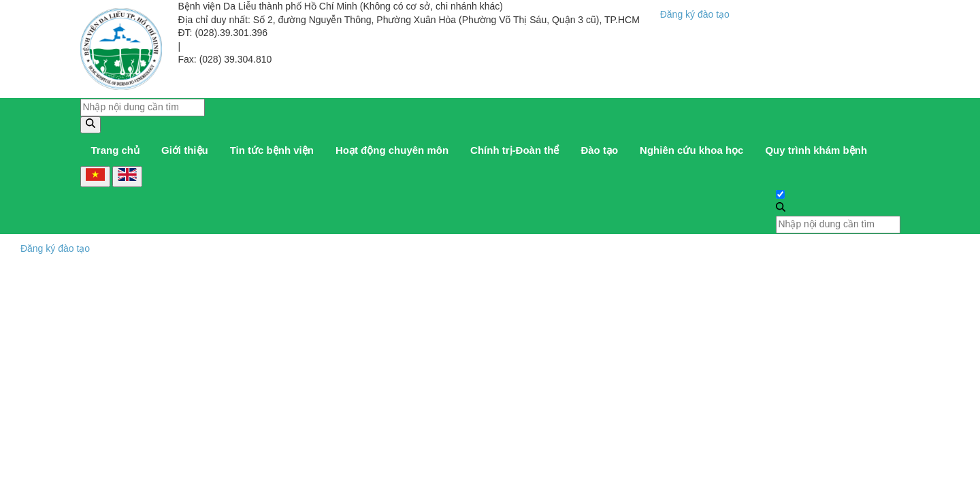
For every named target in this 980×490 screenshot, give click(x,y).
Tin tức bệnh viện (272, 150)
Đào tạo (599, 150)
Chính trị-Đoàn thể (514, 150)
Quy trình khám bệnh (816, 150)
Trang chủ (116, 150)
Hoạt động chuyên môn (392, 150)
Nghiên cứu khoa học (691, 150)
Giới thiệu (185, 150)
